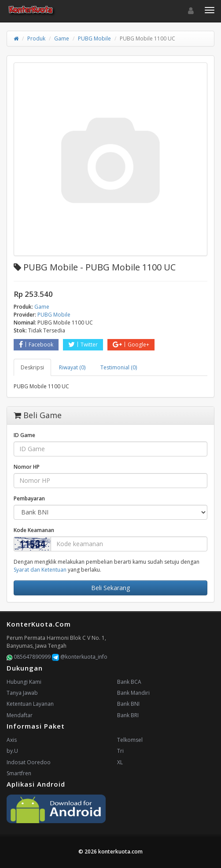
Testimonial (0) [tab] (119, 367)
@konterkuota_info (80, 657)
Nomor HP (27, 467)
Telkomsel (130, 740)
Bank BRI (128, 715)
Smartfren (19, 773)
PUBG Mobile (94, 38)
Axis (12, 740)
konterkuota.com (120, 852)
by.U (12, 751)
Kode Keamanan (34, 530)
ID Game (24, 435)
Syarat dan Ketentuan (40, 570)
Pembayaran (29, 498)
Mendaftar (20, 715)
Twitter (83, 345)
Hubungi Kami (24, 682)
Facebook (36, 345)
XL (120, 762)
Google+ (131, 345)
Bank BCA (129, 682)
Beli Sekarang (110, 588)
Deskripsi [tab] (32, 367)
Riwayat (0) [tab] (72, 367)
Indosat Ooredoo (29, 762)
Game (62, 38)
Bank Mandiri (133, 693)
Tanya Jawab (22, 693)
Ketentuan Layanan (30, 704)
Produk (36, 38)
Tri (120, 751)
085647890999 (29, 657)
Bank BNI (128, 704)
